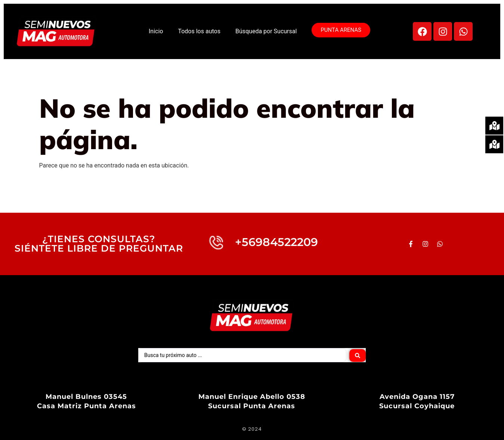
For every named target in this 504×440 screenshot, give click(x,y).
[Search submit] (358, 355)
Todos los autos (199, 31)
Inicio (156, 31)
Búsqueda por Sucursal (266, 31)
